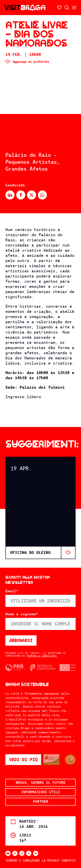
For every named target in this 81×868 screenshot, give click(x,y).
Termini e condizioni (42, 656)
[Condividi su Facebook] (21, 195)
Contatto (68, 861)
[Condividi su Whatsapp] (42, 195)
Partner (41, 802)
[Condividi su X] (32, 195)
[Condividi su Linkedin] (10, 195)
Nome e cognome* (22, 614)
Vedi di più (25, 760)
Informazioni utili (41, 792)
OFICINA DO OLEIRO (30, 552)
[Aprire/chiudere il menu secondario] (74, 8)
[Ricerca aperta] (67, 8)
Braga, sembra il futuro (41, 783)
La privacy (51, 861)
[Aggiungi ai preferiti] (27, 62)
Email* (12, 591)
